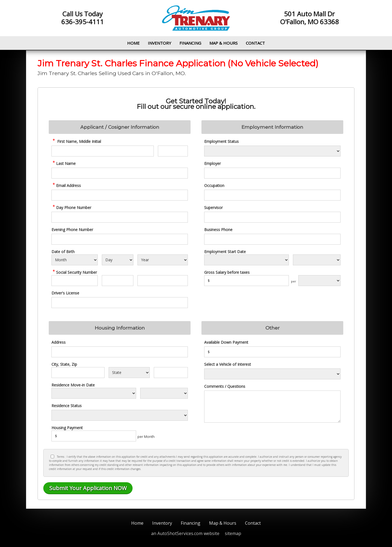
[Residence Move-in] (94, 393)
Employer (212, 163)
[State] (129, 373)
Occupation (214, 185)
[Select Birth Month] (75, 260)
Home (133, 43)
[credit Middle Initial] (173, 151)
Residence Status (67, 406)
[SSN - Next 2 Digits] (117, 281)
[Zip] (171, 373)
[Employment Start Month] (246, 260)
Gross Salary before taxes (227, 272)
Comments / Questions (225, 386)
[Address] (120, 352)
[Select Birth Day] (117, 260)
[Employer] (272, 173)
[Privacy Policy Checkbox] (52, 457)
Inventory (160, 43)
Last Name (64, 163)
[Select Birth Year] (163, 260)
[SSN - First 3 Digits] (75, 281)
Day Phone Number (71, 208)
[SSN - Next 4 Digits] (163, 281)
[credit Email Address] (120, 195)
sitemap (233, 533)
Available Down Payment (226, 342)
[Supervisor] (272, 217)
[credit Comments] (272, 407)
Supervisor (213, 208)
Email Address (66, 185)
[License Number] (120, 303)
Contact (255, 43)
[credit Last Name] (120, 173)
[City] (78, 373)
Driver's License (65, 293)
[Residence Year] (164, 393)
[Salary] (246, 281)
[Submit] (88, 488)
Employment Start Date (225, 252)
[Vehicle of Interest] (272, 374)
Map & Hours (223, 43)
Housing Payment (67, 428)
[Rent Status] (120, 415)
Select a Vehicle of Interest (228, 364)
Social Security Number (74, 272)
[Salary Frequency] (319, 281)
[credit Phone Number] (120, 217)
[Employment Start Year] (317, 260)
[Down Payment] (272, 352)
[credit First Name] (103, 151)
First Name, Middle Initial (76, 141)
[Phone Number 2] (120, 239)
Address (59, 342)
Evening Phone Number (72, 230)
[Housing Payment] (94, 436)
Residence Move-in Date (73, 385)
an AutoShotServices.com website (185, 533)
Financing (190, 43)
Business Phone (218, 230)
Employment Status (221, 141)
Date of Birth (63, 252)
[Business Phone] (272, 239)
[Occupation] (272, 195)
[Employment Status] (272, 151)
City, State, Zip (64, 364)
